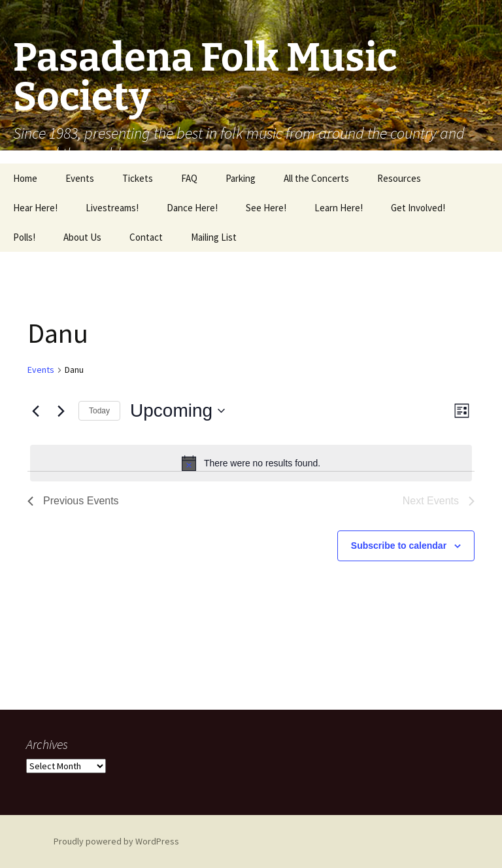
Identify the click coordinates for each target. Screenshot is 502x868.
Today (99, 411)
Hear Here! (35, 208)
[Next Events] (61, 411)
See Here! (266, 208)
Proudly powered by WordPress (116, 841)
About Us (82, 237)
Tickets (138, 178)
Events (80, 178)
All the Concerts (316, 178)
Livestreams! (112, 208)
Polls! (24, 237)
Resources (399, 178)
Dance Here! (192, 208)
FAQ (189, 178)
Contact (146, 237)
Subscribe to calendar (399, 546)
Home (25, 178)
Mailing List (214, 237)
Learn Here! (339, 208)
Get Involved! (418, 208)
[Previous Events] (35, 411)
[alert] (251, 463)
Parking (241, 178)
